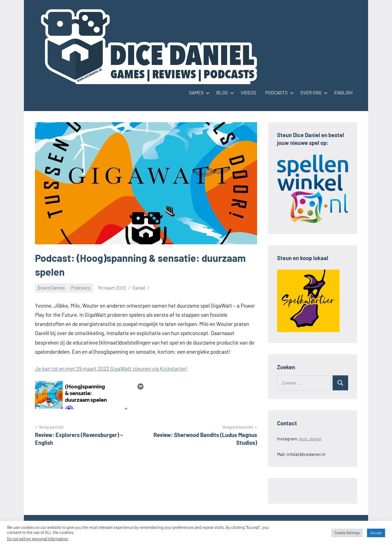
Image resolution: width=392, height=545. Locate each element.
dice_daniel (310, 439)
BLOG (224, 92)
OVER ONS (313, 92)
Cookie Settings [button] (347, 533)
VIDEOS (248, 92)
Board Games (51, 288)
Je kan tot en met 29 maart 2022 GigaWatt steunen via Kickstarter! (111, 369)
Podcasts (81, 288)
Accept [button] (376, 533)
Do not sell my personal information (37, 539)
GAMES (198, 92)
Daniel (139, 288)
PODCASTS (278, 92)
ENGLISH (343, 92)
